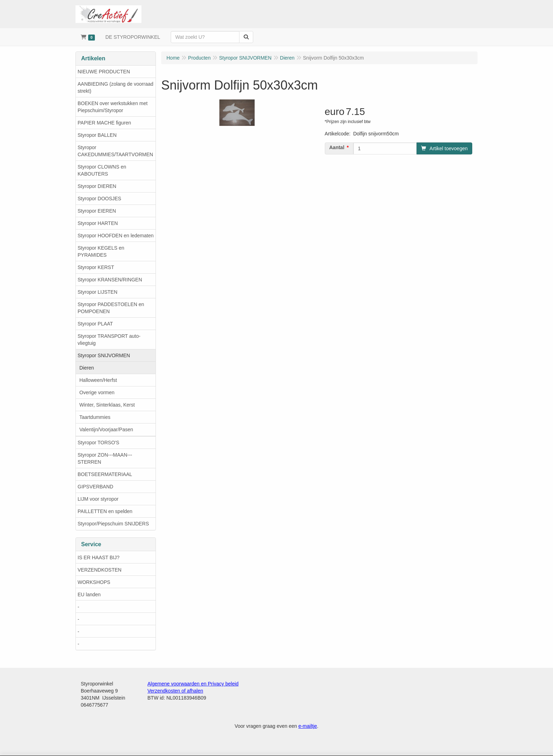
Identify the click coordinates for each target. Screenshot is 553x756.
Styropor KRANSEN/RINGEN (110, 280)
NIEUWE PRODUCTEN (104, 72)
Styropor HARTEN (98, 223)
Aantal (337, 147)
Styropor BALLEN (97, 135)
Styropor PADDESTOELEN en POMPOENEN (111, 308)
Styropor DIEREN (97, 186)
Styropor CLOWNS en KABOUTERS (102, 170)
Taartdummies (95, 417)
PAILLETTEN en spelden (105, 511)
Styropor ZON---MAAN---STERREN (105, 458)
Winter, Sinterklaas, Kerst (107, 405)
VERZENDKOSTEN (99, 570)
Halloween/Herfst (98, 380)
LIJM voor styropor (98, 499)
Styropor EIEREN (97, 211)
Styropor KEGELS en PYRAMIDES (101, 251)
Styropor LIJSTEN (98, 292)
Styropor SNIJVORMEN (104, 355)
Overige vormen (97, 392)
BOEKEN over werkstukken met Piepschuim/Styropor (113, 107)
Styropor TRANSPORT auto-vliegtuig (109, 340)
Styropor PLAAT (95, 324)
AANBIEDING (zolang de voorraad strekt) (116, 87)
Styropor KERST (96, 267)
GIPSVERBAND (95, 487)
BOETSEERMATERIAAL (105, 474)
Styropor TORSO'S (98, 443)
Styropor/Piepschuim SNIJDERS (113, 524)
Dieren (87, 368)
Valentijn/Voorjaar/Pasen (106, 429)
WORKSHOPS (94, 582)
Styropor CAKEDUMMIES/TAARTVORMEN (115, 151)
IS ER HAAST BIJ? (99, 557)
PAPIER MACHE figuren (104, 123)
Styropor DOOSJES (99, 199)
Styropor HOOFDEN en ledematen (116, 236)
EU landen (89, 595)
